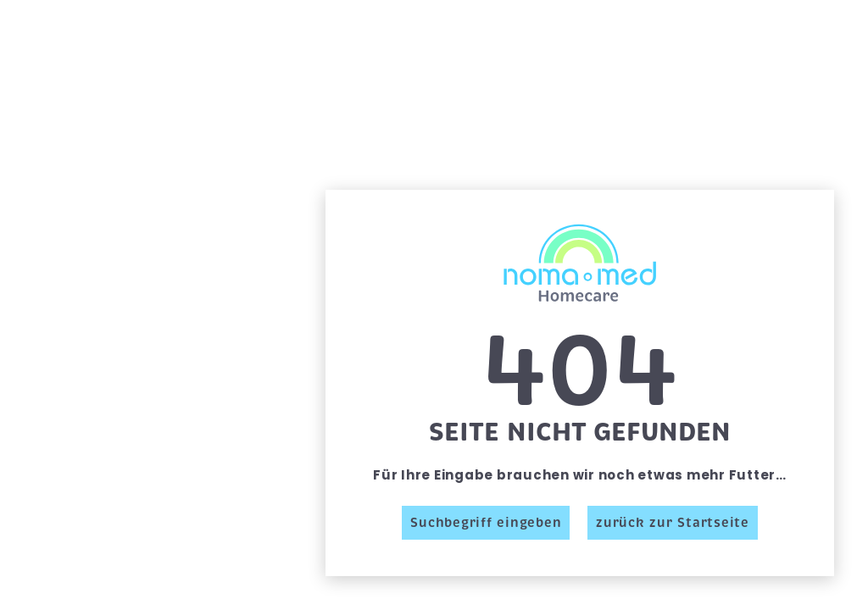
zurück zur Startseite (673, 523)
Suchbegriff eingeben (486, 523)
